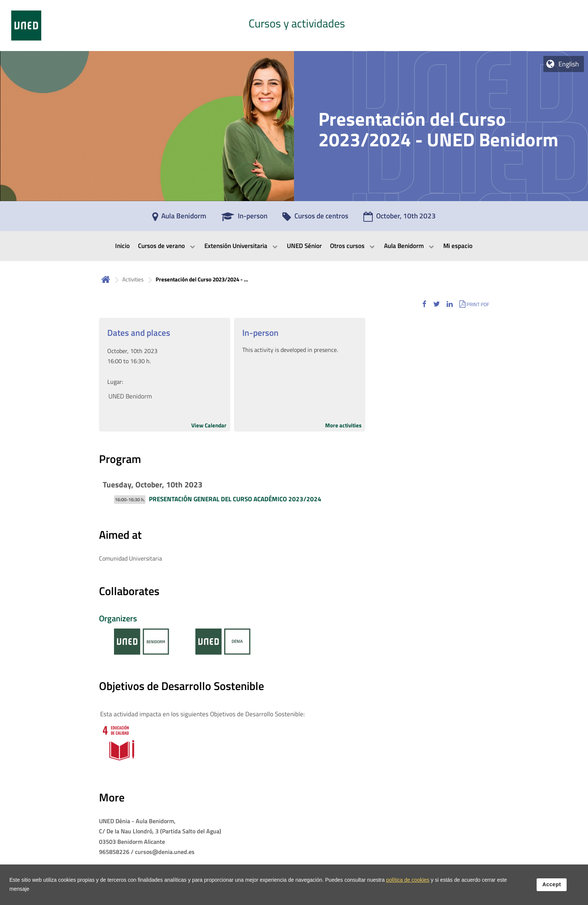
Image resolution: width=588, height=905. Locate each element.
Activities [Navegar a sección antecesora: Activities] (133, 279)
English (569, 64)
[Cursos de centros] (315, 218)
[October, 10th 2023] (400, 218)
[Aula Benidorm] (179, 218)
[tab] (294, 26)
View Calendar (209, 425)
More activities (343, 425)
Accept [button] (552, 891)
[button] (424, 304)
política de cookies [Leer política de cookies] (408, 886)
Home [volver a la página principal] (106, 279)
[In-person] (244, 218)
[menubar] (294, 246)
